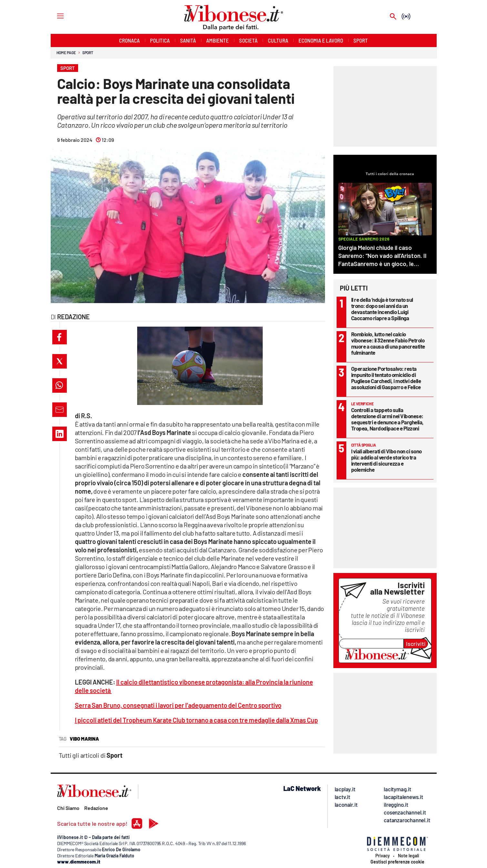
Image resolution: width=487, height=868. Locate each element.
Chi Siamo (68, 808)
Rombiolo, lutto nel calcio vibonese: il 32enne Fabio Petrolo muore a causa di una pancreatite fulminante (388, 343)
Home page (66, 53)
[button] (60, 337)
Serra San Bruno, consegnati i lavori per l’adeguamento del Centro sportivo (178, 705)
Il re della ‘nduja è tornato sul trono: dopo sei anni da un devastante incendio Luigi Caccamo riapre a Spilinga (382, 309)
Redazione (96, 808)
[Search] (393, 17)
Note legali (409, 856)
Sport (88, 53)
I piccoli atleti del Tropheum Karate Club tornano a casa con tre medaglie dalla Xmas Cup (196, 720)
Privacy (383, 856)
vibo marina (84, 739)
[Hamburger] (54, 16)
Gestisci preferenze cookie (397, 862)
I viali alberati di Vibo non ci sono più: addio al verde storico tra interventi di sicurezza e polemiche (386, 460)
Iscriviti (416, 644)
